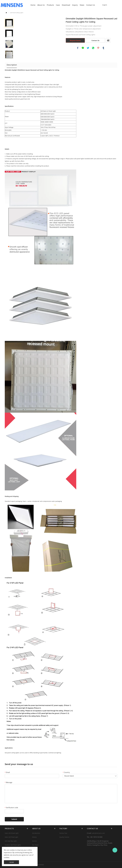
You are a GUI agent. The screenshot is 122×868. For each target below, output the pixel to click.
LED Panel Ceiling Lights (17, 13)
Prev (9, 16)
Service (34, 841)
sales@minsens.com (98, 833)
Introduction (36, 833)
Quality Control (64, 837)
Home (6, 13)
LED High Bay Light (11, 841)
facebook (78, 48)
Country (66, 772)
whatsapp (93, 48)
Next (9, 62)
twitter (88, 48)
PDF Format (108, 40)
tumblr (103, 48)
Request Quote (75, 40)
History (34, 837)
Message (8, 782)
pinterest (98, 48)
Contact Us (95, 40)
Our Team (35, 845)
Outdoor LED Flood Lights (13, 845)
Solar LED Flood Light (11, 837)
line (83, 48)
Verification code (11, 808)
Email (7, 772)
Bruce (115, 850)
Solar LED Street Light (12, 833)
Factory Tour (63, 833)
